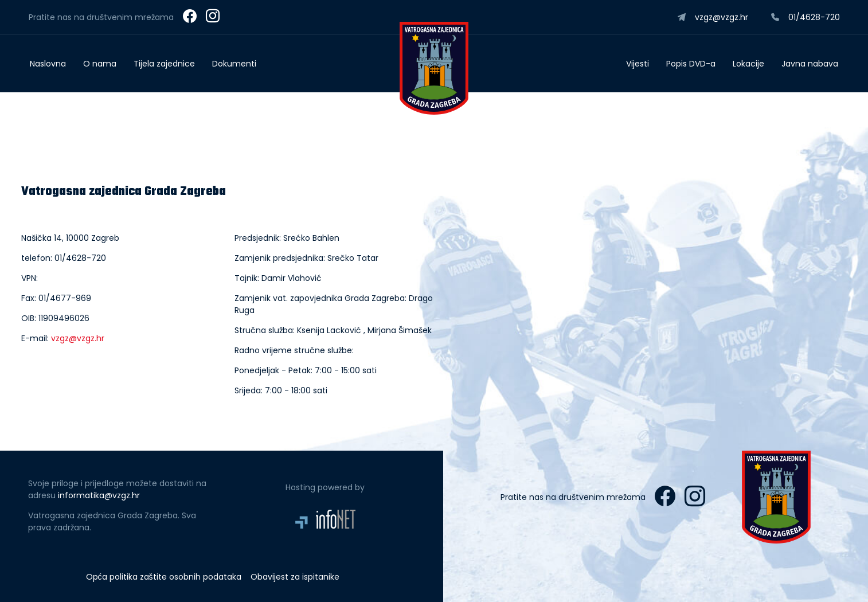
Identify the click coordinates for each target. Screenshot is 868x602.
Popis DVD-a (691, 64)
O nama (100, 64)
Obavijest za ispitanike (295, 577)
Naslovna (48, 64)
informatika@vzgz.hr (99, 495)
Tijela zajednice (164, 64)
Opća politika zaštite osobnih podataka (164, 577)
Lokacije (748, 64)
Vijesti (638, 64)
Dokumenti (234, 64)
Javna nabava (810, 64)
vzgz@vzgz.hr (78, 338)
